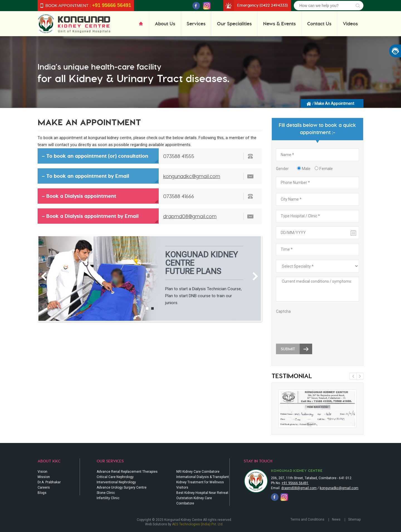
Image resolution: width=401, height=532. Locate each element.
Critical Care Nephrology (115, 477)
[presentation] (318, 326)
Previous (44, 276)
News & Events (279, 24)
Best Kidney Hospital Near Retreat (202, 493)
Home (144, 24)
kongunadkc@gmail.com (192, 176)
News (336, 519)
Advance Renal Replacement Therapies (127, 472)
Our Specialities (234, 24)
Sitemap (354, 519)
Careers (44, 487)
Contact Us (319, 24)
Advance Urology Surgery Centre (122, 487)
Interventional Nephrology (116, 482)
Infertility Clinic (108, 498)
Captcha (283, 311)
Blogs (42, 493)
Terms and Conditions (307, 519)
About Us (165, 24)
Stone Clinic (106, 493)
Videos (350, 24)
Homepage (309, 103)
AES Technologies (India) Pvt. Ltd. (198, 524)
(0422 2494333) (274, 5)
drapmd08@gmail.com (190, 216)
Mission (44, 477)
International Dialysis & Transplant (203, 477)
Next (255, 276)
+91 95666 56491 (295, 483)
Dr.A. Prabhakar (49, 482)
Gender (282, 169)
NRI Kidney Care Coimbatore (198, 472)
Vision (42, 472)
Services (196, 24)
